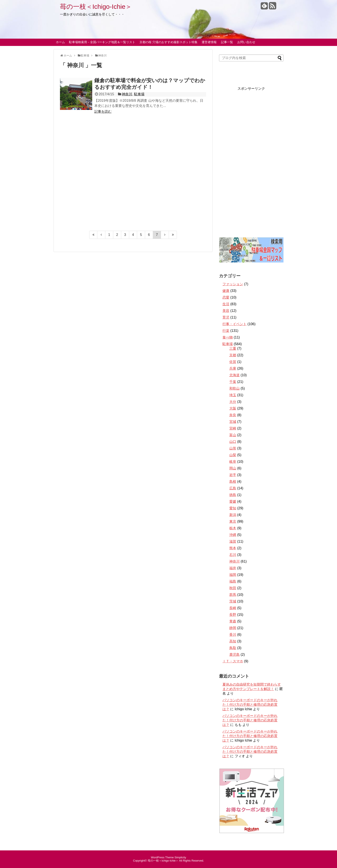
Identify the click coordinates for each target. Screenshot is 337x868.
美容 (226, 311)
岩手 (233, 475)
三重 (233, 348)
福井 (233, 568)
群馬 (233, 595)
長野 (233, 615)
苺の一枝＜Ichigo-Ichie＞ (96, 7)
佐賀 (233, 362)
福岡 (233, 575)
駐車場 (139, 94)
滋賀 (233, 541)
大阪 (233, 408)
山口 (233, 442)
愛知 (233, 508)
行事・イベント (234, 324)
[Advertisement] (133, 175)
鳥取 (233, 648)
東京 (233, 521)
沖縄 (233, 535)
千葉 (233, 382)
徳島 (233, 495)
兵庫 (233, 368)
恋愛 (226, 297)
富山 (233, 435)
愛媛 (233, 502)
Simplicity (180, 857)
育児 (226, 317)
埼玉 (233, 395)
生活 (226, 304)
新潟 (233, 515)
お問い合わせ (246, 42)
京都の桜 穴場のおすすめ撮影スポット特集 (168, 42)
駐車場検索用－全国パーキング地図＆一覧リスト (102, 42)
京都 (233, 355)
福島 (233, 581)
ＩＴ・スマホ (233, 661)
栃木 (233, 528)
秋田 (233, 588)
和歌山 (234, 388)
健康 (226, 291)
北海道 (234, 375)
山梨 (233, 455)
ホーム (60, 42)
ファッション (233, 284)
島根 (233, 482)
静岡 (233, 628)
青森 (233, 621)
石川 (233, 555)
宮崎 (233, 428)
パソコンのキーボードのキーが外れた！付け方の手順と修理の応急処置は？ (250, 705)
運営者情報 (209, 42)
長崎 (233, 608)
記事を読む (103, 112)
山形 (233, 448)
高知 (233, 641)
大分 (233, 402)
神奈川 (127, 94)
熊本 (233, 548)
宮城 (233, 422)
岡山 (233, 468)
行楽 (226, 331)
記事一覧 (227, 42)
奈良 (233, 415)
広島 (233, 488)
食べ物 (228, 337)
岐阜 (233, 462)
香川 (233, 635)
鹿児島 (234, 655)
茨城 (233, 601)
